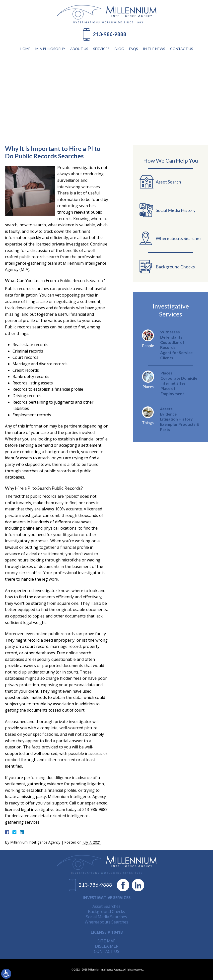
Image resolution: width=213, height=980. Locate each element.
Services (101, 49)
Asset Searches (106, 906)
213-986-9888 (110, 34)
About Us (79, 49)
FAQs (134, 49)
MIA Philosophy (50, 49)
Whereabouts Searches (106, 922)
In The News (154, 49)
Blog (119, 49)
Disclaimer (107, 946)
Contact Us (182, 49)
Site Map (106, 941)
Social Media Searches (106, 917)
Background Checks (106, 912)
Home (25, 49)
